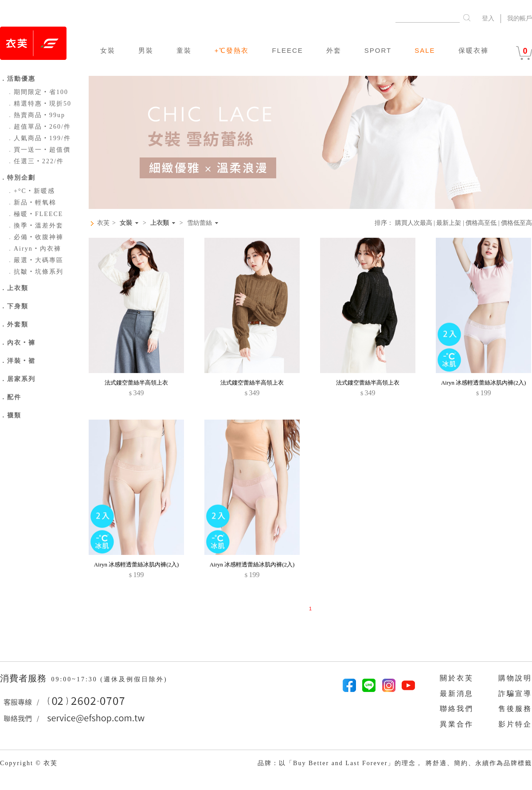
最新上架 (449, 223)
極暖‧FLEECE (35, 214)
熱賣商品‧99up (36, 115)
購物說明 (515, 678)
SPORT (378, 50)
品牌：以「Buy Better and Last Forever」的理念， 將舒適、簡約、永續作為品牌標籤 (395, 763)
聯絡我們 (457, 709)
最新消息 (457, 694)
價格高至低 (481, 223)
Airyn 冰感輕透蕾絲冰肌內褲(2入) (484, 383)
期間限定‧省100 (37, 92)
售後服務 (515, 709)
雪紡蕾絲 (199, 223)
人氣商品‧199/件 (39, 138)
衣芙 (103, 223)
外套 (334, 50)
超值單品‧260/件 (39, 127)
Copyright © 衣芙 (29, 763)
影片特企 (515, 724)
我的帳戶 (520, 18)
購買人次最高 (414, 223)
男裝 (146, 50)
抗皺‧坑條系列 (35, 272)
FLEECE (287, 50)
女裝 (108, 50)
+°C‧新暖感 (31, 191)
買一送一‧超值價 (39, 150)
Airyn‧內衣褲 (34, 249)
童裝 (184, 50)
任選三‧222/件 (35, 161)
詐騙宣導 (515, 694)
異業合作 (457, 724)
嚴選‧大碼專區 (35, 260)
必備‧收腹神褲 (35, 237)
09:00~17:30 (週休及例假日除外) (109, 679)
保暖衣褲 (473, 50)
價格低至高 (516, 223)
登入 (488, 18)
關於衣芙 (457, 678)
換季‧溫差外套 (35, 226)
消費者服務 (25, 678)
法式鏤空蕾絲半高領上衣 (136, 383)
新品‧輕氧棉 (31, 202)
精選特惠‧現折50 (39, 104)
